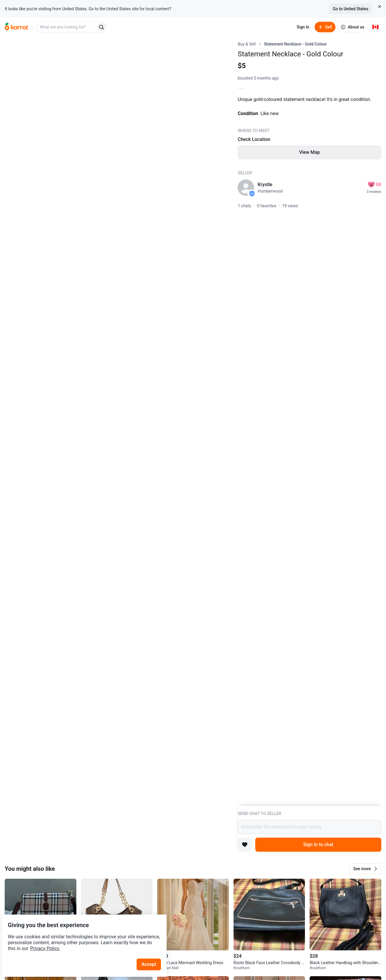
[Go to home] (16, 27)
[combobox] (67, 27)
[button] (366, 869)
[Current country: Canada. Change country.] (375, 27)
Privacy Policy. (80, 935)
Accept (152, 950)
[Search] (101, 27)
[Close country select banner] (380, 6)
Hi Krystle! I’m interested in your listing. (309, 827)
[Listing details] (309, 423)
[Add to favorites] (245, 845)
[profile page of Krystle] (246, 188)
